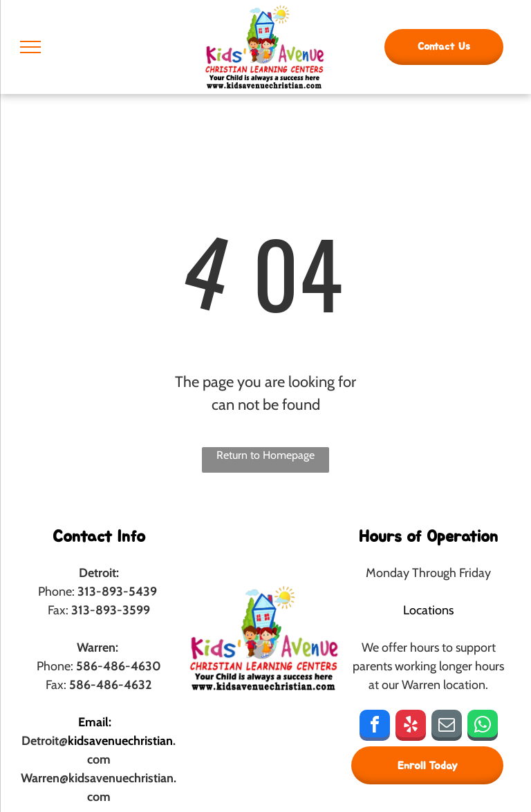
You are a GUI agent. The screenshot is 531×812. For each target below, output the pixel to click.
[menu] (30, 47)
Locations (428, 610)
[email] (447, 727)
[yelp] (411, 727)
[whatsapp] (483, 727)
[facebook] (375, 727)
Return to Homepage (265, 455)
